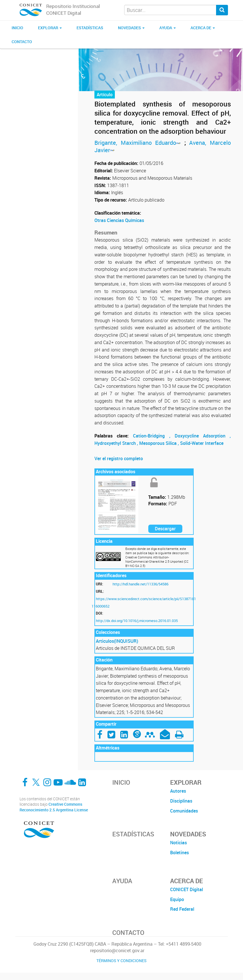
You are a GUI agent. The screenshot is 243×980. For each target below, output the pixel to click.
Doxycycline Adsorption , (203, 436)
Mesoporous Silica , (160, 443)
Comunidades (184, 811)
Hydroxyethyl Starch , (117, 443)
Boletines (179, 853)
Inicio (17, 28)
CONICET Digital (187, 889)
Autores (178, 791)
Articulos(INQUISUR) (117, 641)
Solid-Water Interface (202, 443)
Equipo (177, 899)
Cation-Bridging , (154, 436)
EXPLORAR (50, 28)
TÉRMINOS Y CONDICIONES (122, 961)
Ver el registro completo (119, 458)
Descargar (165, 529)
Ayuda (168, 28)
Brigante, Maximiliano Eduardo (139, 143)
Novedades (131, 28)
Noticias (178, 843)
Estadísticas (90, 28)
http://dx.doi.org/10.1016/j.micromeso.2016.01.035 (137, 621)
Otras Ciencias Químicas (119, 220)
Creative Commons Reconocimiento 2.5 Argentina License (54, 807)
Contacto (22, 42)
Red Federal (182, 909)
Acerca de (203, 28)
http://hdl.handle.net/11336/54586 (140, 584)
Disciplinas (181, 801)
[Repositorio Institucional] (31, 10)
